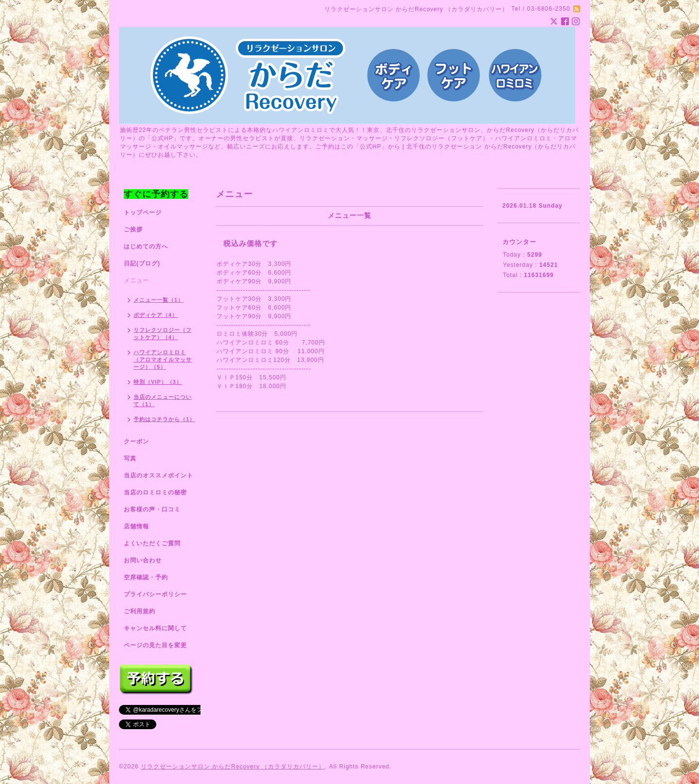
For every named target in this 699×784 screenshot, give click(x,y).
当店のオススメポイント (158, 475)
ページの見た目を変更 (155, 645)
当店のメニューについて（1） (163, 400)
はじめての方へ (146, 246)
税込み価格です (250, 243)
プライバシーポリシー (155, 594)
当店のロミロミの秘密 (155, 492)
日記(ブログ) (142, 263)
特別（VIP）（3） (158, 382)
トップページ (143, 212)
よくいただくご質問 (152, 543)
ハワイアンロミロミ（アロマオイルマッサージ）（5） (163, 359)
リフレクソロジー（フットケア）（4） (163, 334)
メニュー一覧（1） (158, 300)
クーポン (136, 441)
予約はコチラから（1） (164, 419)
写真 (130, 458)
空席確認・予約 (146, 577)
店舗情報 (136, 526)
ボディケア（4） (156, 315)
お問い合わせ (143, 560)
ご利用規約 (140, 611)
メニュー (136, 280)
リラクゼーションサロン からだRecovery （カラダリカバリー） (233, 767)
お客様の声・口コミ (152, 509)
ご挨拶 (133, 229)
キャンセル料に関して (155, 628)
